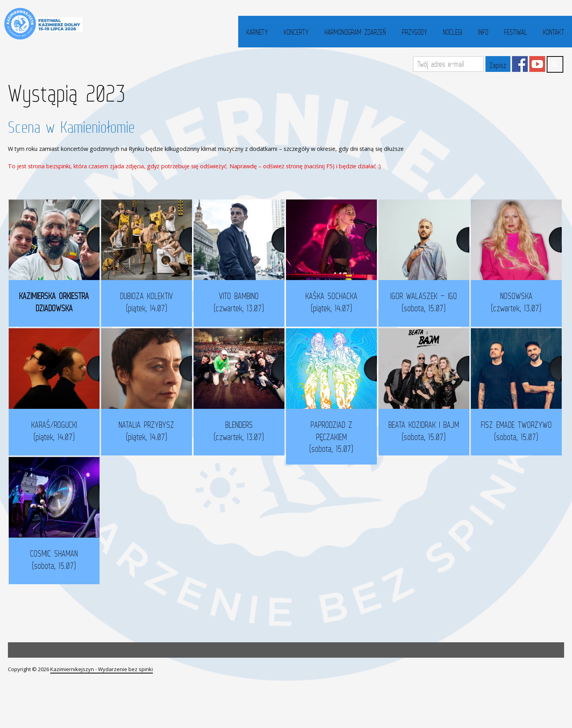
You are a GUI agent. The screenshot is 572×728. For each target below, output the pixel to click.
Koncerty (296, 32)
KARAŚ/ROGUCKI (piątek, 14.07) (58, 431)
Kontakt (553, 32)
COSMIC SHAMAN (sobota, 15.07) (61, 560)
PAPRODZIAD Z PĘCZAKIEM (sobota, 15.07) (336, 437)
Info (483, 32)
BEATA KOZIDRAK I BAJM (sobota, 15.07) (413, 435)
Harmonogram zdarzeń (355, 32)
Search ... (555, 64)
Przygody (414, 32)
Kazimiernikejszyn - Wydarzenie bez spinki (102, 670)
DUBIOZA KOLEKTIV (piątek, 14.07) (147, 302)
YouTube (537, 64)
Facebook (520, 64)
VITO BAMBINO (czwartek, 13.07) (240, 302)
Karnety (257, 32)
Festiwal (516, 32)
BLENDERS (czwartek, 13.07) (244, 431)
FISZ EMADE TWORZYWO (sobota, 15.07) (506, 435)
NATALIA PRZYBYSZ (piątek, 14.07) (150, 431)
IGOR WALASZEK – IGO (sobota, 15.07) (426, 302)
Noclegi (453, 32)
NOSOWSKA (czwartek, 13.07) (502, 306)
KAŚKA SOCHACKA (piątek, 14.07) (333, 302)
